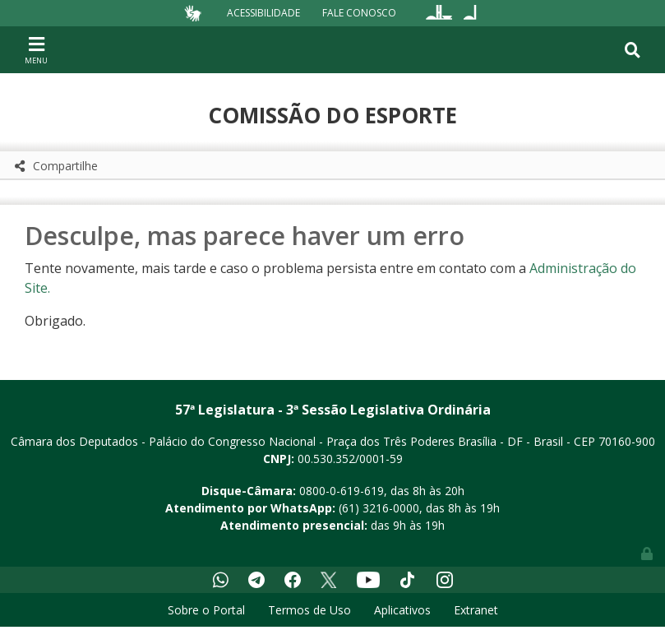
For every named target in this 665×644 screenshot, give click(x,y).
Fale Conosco (359, 13)
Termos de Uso (309, 610)
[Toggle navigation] (36, 49)
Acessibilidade (263, 13)
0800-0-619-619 (342, 491)
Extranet (476, 610)
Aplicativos (402, 610)
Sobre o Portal (206, 610)
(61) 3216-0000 (379, 508)
